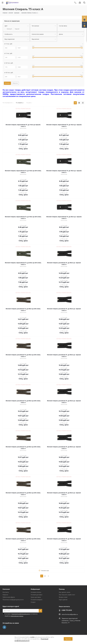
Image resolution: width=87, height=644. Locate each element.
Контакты (6, 592)
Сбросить (15, 83)
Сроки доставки (36, 597)
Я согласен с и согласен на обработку (21, 615)
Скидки (33, 602)
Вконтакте (4, 627)
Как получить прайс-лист (67, 595)
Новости (5, 595)
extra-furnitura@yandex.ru (70, 614)
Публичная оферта (9, 597)
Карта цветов (63, 600)
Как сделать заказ (65, 592)
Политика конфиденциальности (13, 600)
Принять (68, 639)
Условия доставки (37, 595)
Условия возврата (36, 600)
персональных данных (17, 616)
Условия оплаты (36, 592)
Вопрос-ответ (63, 597)
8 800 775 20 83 (67, 610)
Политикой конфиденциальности (21, 614)
